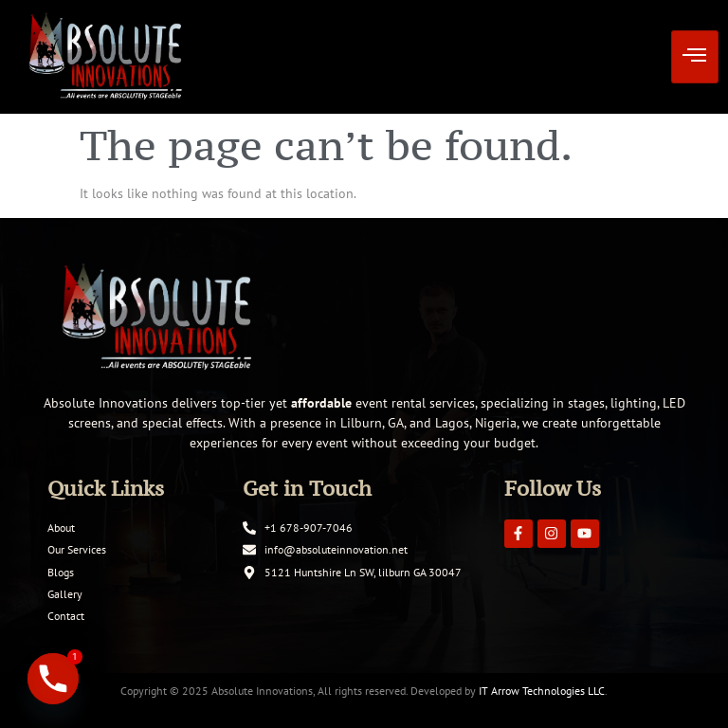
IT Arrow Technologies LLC (542, 691)
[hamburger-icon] (695, 57)
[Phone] (53, 679)
